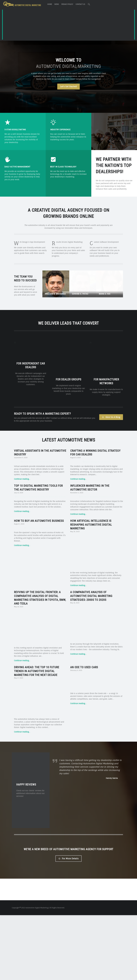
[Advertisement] (68, 25)
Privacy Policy (67, 4)
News (57, 4)
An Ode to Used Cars (84, 732)
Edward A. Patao (80, 294)
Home (50, 4)
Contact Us (80, 4)
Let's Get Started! (69, 86)
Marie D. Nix (105, 294)
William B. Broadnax (55, 294)
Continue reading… (22, 511)
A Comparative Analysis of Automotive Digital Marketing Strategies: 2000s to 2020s (91, 661)
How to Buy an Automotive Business (39, 586)
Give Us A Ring (111, 417)
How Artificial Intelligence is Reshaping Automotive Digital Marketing (91, 589)
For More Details (68, 923)
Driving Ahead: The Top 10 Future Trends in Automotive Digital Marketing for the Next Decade (37, 736)
